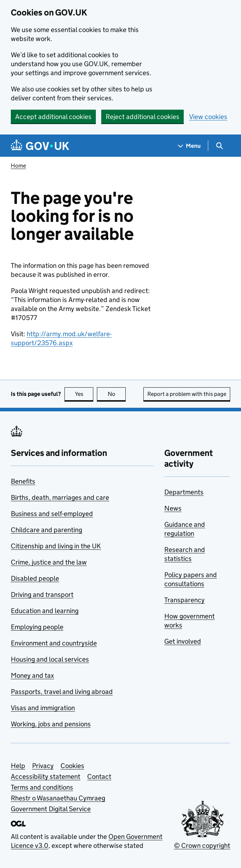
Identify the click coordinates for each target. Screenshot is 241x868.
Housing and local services (50, 659)
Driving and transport (42, 595)
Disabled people (35, 578)
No (117, 394)
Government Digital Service (51, 809)
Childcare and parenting (46, 530)
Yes (84, 394)
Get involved (183, 641)
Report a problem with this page (187, 394)
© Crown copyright (202, 846)
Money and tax (32, 675)
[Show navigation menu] (189, 146)
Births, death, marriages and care (60, 497)
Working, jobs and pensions (51, 724)
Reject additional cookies (142, 117)
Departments (184, 492)
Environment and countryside (54, 643)
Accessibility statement (46, 776)
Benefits (23, 481)
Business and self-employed (52, 514)
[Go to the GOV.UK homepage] (40, 146)
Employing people (37, 627)
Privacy (43, 766)
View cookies (208, 117)
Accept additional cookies (53, 117)
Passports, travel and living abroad (62, 692)
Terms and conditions (42, 787)
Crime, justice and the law (49, 562)
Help (18, 766)
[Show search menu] (219, 146)
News (173, 508)
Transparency (184, 600)
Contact (99, 776)
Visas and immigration (43, 708)
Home (18, 166)
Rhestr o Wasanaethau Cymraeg (58, 798)
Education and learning (45, 611)
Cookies (72, 766)
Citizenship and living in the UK (56, 546)
